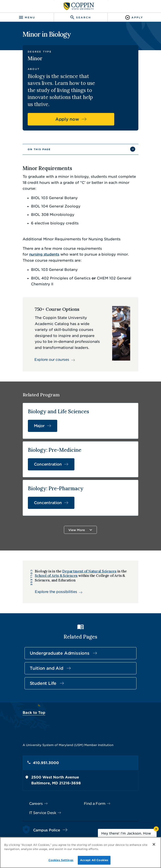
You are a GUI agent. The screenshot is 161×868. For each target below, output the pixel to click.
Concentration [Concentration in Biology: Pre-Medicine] (42, 441)
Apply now (77, 105)
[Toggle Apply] (134, 17)
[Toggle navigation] (27, 17)
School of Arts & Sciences (54, 553)
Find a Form (95, 781)
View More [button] (77, 507)
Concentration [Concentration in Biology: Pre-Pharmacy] (42, 479)
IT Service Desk (37, 790)
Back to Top (29, 690)
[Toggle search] (80, 17)
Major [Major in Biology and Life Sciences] (34, 403)
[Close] (154, 845)
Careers (31, 781)
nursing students (119, 228)
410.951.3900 (40, 817)
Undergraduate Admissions (54, 631)
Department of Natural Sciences (87, 549)
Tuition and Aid (41, 646)
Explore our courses (49, 335)
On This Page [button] (34, 135)
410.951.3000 (40, 740)
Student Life (38, 661)
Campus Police (41, 807)
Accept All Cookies (94, 860)
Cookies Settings (61, 860)
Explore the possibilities (53, 569)
